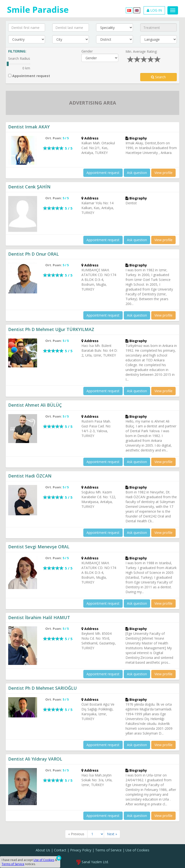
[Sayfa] (96, 834)
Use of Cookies (137, 850)
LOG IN (154, 10)
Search (158, 77)
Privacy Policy (81, 850)
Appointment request (29, 76)
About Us (43, 850)
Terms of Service (108, 850)
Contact (60, 850)
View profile (163, 173)
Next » (112, 834)
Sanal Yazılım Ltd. (92, 862)
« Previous (76, 834)
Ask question (137, 173)
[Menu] (173, 10)
